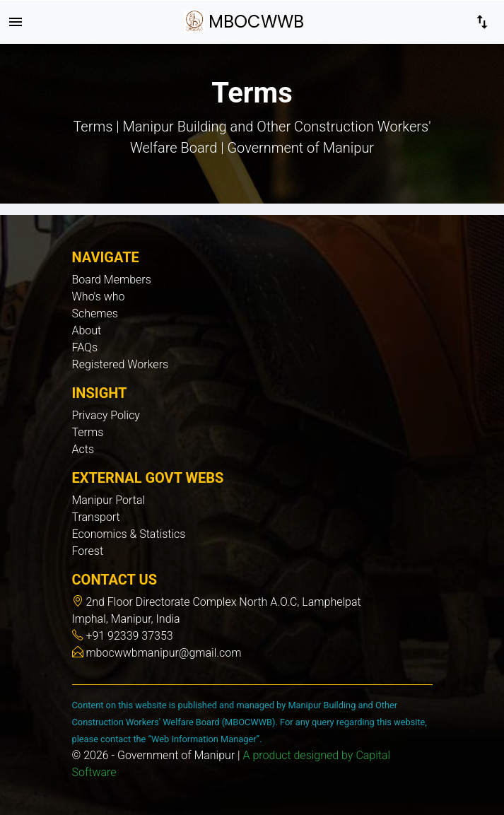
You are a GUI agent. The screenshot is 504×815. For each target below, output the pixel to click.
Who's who (99, 297)
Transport (96, 517)
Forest (88, 551)
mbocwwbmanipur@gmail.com (163, 653)
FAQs (85, 347)
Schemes (95, 313)
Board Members (112, 280)
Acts (83, 449)
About (87, 330)
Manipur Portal (109, 500)
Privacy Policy (106, 415)
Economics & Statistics (129, 534)
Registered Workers (121, 364)
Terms (88, 432)
